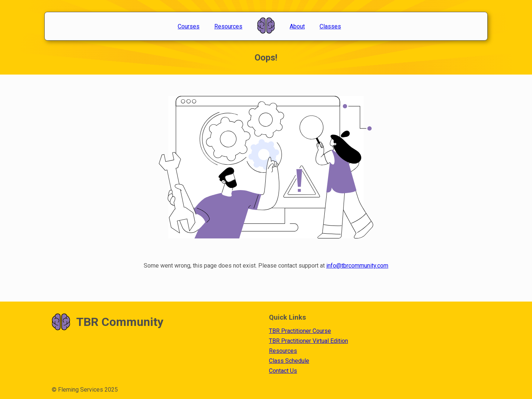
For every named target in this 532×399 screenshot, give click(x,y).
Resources (228, 26)
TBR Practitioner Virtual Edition (308, 341)
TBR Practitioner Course (300, 331)
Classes (330, 26)
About (297, 26)
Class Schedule (289, 361)
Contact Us (283, 371)
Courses (189, 26)
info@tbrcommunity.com (357, 266)
